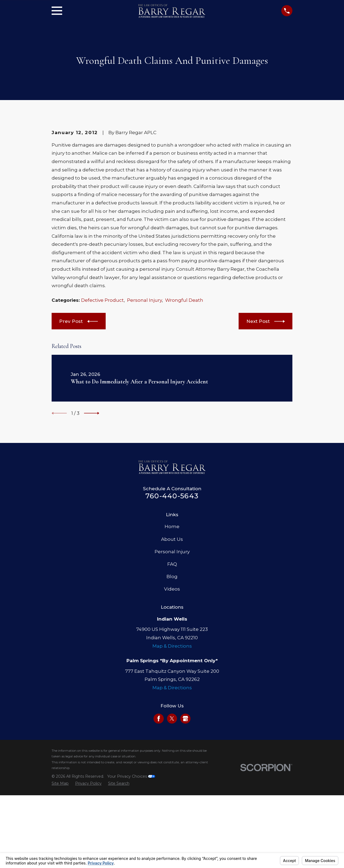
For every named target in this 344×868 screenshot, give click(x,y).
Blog (172, 668)
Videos (172, 681)
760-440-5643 (172, 588)
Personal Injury (144, 392)
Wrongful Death (184, 392)
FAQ (172, 656)
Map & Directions (172, 738)
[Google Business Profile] (185, 810)
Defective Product (102, 392)
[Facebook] (159, 810)
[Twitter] (172, 810)
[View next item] (92, 505)
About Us (172, 631)
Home (172, 619)
